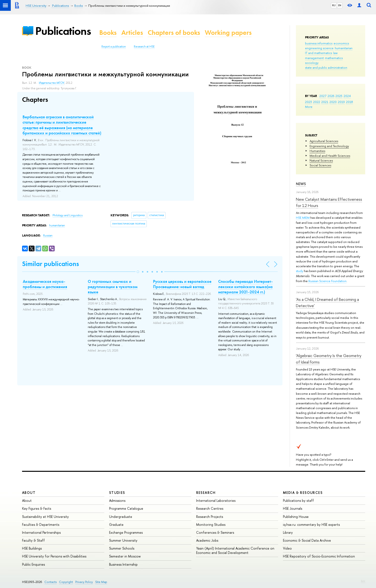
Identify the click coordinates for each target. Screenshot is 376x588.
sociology (312, 63)
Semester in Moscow (125, 556)
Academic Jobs (207, 540)
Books (108, 33)
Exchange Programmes (126, 532)
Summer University (123, 540)
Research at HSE (144, 47)
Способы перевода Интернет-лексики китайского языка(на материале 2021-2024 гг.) (245, 287)
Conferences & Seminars (215, 532)
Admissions (117, 500)
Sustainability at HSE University (45, 517)
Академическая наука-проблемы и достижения (45, 284)
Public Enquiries (33, 564)
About (29, 493)
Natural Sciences (321, 160)
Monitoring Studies (211, 524)
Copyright (66, 582)
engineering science (319, 48)
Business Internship (123, 564)
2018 (350, 102)
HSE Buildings (32, 548)
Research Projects (210, 517)
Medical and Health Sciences (330, 156)
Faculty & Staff (33, 540)
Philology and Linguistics (68, 215)
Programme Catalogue (126, 508)
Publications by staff (298, 500)
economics (341, 43)
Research (206, 493)
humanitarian (344, 48)
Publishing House (296, 517)
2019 (341, 102)
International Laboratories (216, 500)
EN (340, 5)
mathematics (334, 58)
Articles (132, 33)
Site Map (101, 582)
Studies (117, 493)
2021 (325, 102)
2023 (308, 102)
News (301, 184)
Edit (363, 581)
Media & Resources (303, 493)
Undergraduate (121, 517)
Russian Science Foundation (327, 281)
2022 (317, 102)
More (309, 107)
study (300, 271)
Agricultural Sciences (324, 141)
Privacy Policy (84, 582)
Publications (63, 31)
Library (288, 532)
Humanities (317, 151)
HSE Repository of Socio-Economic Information (319, 556)
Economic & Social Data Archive (307, 540)
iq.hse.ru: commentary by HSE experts (311, 524)
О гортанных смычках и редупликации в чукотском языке (113, 287)
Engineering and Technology (329, 146)
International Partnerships (41, 532)
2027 (323, 96)
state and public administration (326, 67)
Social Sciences (320, 165)
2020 (333, 102)
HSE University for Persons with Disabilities (54, 556)
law (335, 53)
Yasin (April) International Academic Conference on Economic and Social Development (235, 550)
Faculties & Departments (41, 524)
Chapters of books (174, 33)
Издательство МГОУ (52, 83)
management (314, 58)
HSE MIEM (303, 218)
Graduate (116, 524)
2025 (339, 96)
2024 (347, 96)
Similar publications (50, 264)
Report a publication (114, 47)
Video (287, 548)
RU (334, 5)
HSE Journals (293, 508)
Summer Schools (122, 548)
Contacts (50, 582)
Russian (48, 236)
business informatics (319, 43)
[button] (138, 272)
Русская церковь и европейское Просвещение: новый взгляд (182, 284)
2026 (331, 96)
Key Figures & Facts (37, 508)
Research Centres (210, 508)
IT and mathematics (318, 53)
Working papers (228, 33)
